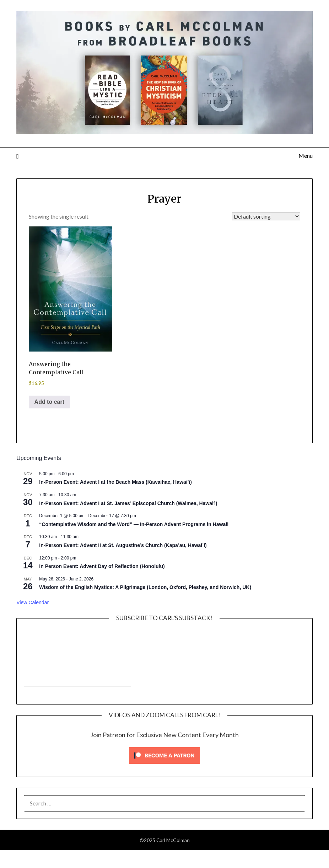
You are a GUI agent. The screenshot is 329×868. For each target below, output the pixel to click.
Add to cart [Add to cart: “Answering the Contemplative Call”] (49, 402)
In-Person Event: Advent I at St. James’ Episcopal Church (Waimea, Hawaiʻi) (128, 503)
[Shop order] (266, 216)
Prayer (164, 199)
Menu (306, 156)
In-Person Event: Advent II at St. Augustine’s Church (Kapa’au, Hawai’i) (123, 545)
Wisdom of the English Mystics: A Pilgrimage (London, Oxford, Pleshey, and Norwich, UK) (145, 587)
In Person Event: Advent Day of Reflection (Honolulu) (102, 566)
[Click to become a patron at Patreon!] (164, 765)
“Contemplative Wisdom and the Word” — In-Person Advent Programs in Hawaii (134, 524)
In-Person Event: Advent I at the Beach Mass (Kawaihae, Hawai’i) (115, 482)
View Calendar (33, 602)
